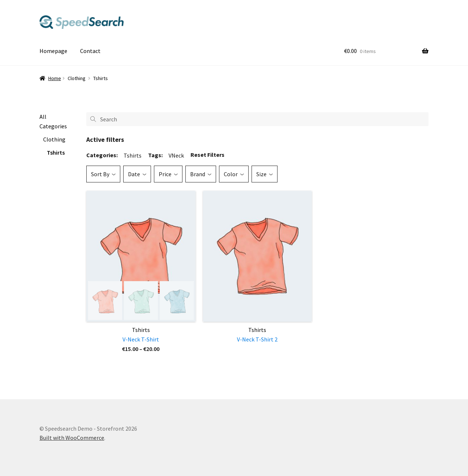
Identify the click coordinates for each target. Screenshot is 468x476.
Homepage (53, 51)
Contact (90, 51)
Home (55, 78)
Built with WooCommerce (72, 438)
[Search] (257, 119)
